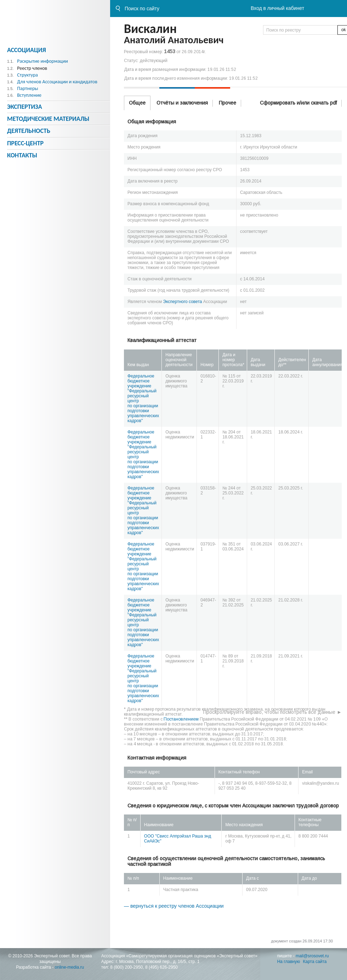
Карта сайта (315, 962)
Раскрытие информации (42, 61)
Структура (27, 75)
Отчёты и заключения (182, 103)
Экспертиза (25, 107)
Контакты (22, 155)
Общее (137, 103)
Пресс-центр (25, 143)
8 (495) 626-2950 (161, 967)
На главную (289, 962)
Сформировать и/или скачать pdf (298, 103)
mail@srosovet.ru (312, 956)
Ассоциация (27, 50)
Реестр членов (32, 68)
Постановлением (181, 719)
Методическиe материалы (48, 119)
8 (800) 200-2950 (126, 967)
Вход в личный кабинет (277, 8)
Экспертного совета (183, 302)
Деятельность (29, 131)
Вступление (29, 95)
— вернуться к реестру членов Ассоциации (174, 906)
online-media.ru (70, 967)
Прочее (227, 103)
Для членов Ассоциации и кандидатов (57, 82)
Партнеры (27, 88)
